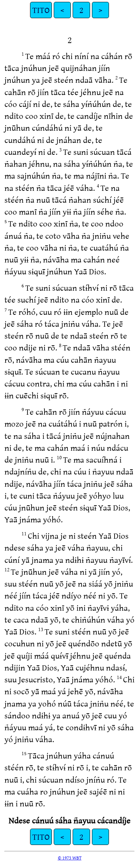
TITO (41, 10)
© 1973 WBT (70, 858)
